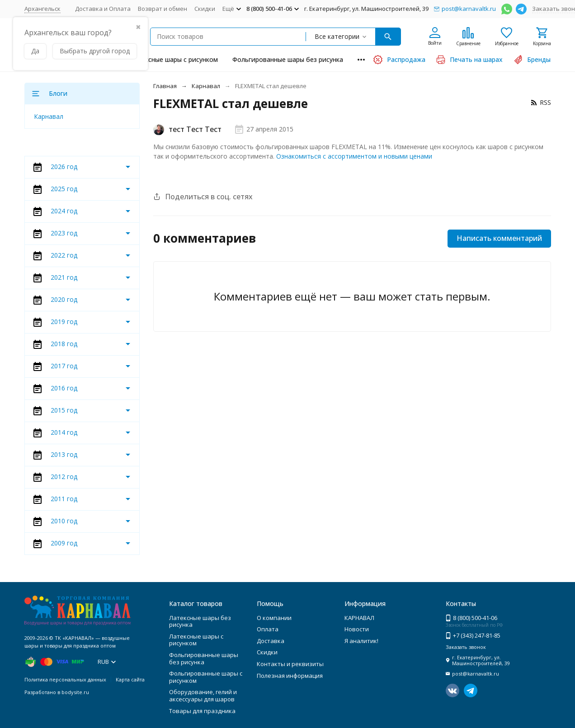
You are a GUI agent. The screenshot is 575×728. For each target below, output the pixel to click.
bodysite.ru (75, 692)
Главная (165, 86)
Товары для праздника (202, 711)
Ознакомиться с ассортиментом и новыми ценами (354, 156)
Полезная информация (290, 676)
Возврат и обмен (163, 9)
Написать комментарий (499, 238)
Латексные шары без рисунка (200, 621)
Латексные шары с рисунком (174, 59)
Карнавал (206, 86)
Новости (357, 629)
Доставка (271, 641)
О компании (274, 618)
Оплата (268, 629)
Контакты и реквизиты (290, 664)
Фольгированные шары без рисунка (288, 59)
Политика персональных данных (65, 679)
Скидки (205, 9)
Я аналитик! (361, 641)
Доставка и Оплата (103, 9)
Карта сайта (130, 679)
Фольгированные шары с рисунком (206, 677)
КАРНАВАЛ (359, 618)
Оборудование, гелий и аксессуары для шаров (203, 695)
